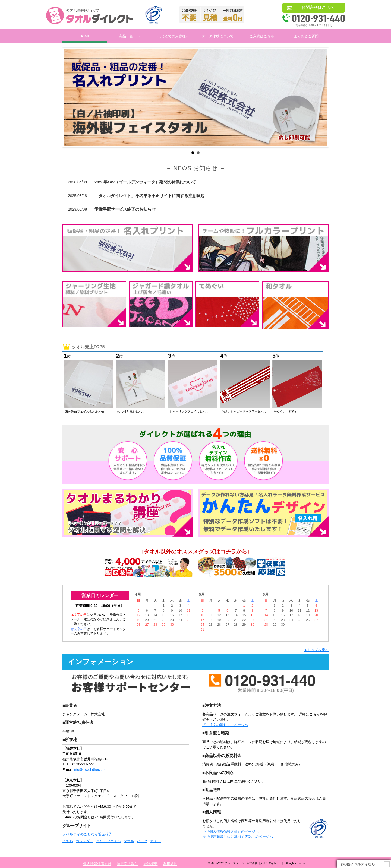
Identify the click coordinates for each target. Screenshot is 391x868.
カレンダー (85, 841)
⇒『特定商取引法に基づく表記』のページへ (238, 837)
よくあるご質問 (306, 36)
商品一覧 (126, 36)
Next (320, 98)
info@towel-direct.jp (89, 770)
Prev (71, 98)
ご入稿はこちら (262, 36)
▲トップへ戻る (316, 650)
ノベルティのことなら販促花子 (87, 834)
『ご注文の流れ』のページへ (225, 725)
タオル (129, 841)
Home (85, 36)
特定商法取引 (127, 864)
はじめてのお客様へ (173, 36)
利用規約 (170, 864)
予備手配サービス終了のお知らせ (112, 209)
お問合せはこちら (318, 7)
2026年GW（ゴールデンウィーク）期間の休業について (132, 182)
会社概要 (150, 864)
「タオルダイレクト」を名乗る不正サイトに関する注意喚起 (136, 196)
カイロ (155, 841)
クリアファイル (108, 841)
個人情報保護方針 (97, 864)
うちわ (68, 841)
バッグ (142, 841)
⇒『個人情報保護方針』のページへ (231, 831)
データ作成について (218, 36)
